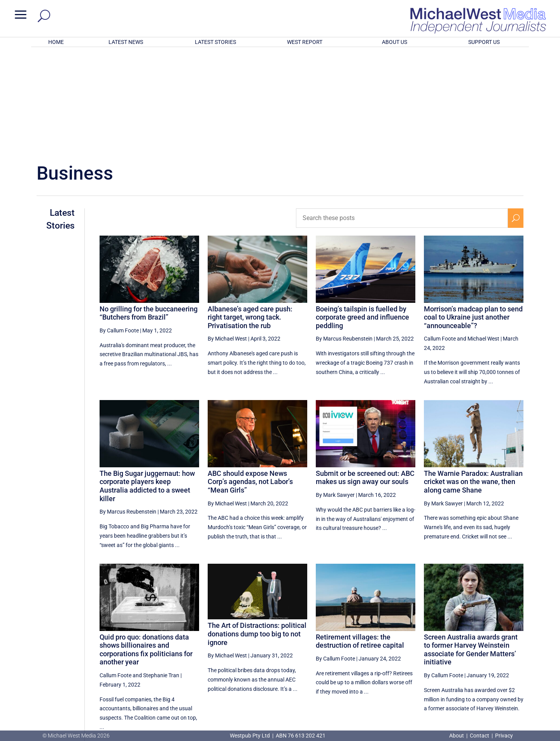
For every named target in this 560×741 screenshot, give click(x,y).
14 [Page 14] (438, 660)
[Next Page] (515, 660)
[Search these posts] (402, 116)
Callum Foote (440, 237)
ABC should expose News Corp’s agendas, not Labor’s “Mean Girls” (250, 380)
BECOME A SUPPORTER (520, 689)
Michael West (483, 237)
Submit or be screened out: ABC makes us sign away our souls (365, 376)
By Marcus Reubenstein (344, 237)
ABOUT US (395, 42)
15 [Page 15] (458, 660)
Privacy (504, 736)
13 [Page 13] (419, 660)
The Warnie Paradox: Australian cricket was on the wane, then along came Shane (473, 380)
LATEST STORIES (215, 42)
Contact (479, 736)
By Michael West (227, 237)
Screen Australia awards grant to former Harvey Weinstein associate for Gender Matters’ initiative (471, 548)
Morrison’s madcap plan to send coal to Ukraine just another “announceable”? (473, 215)
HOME (56, 42)
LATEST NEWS (126, 42)
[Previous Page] (401, 660)
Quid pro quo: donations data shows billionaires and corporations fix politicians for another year (146, 548)
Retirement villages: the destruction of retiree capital (360, 539)
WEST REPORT (305, 42)
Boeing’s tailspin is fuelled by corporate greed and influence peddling (362, 215)
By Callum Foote (119, 229)
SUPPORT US (484, 42)
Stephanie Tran (161, 573)
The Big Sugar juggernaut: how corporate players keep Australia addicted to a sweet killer (147, 384)
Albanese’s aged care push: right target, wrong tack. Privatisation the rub (250, 215)
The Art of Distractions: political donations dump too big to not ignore (257, 532)
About (457, 736)
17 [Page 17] (497, 660)
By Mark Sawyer (335, 393)
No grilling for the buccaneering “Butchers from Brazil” (149, 211)
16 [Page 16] (478, 660)
